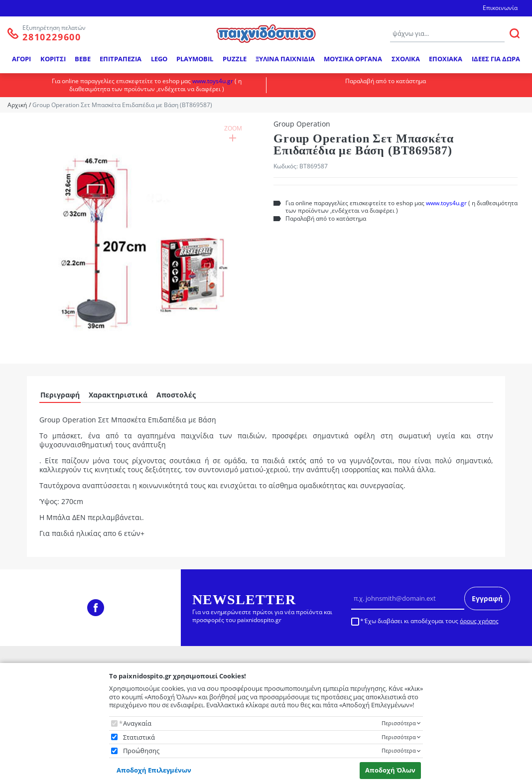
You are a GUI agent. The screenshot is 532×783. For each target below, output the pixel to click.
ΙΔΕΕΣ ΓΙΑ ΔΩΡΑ (496, 59)
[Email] (408, 598)
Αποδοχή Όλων (390, 770)
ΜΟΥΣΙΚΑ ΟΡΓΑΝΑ (353, 59)
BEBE (83, 59)
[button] (137, 239)
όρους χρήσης (479, 621)
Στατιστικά (139, 737)
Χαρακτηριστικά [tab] (118, 395)
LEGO (159, 59)
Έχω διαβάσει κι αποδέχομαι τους (431, 621)
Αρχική (17, 105)
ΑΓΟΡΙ (21, 59)
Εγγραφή (487, 598)
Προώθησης (141, 751)
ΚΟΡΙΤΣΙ (53, 59)
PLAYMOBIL (195, 59)
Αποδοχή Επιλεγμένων (154, 770)
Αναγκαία (137, 723)
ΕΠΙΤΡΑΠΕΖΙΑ (121, 59)
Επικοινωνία (500, 8)
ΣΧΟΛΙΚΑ (406, 59)
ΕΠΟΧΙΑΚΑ (446, 59)
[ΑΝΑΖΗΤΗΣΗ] (515, 33)
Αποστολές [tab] (176, 395)
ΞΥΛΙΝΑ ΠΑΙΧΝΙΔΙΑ (285, 59)
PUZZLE (235, 59)
